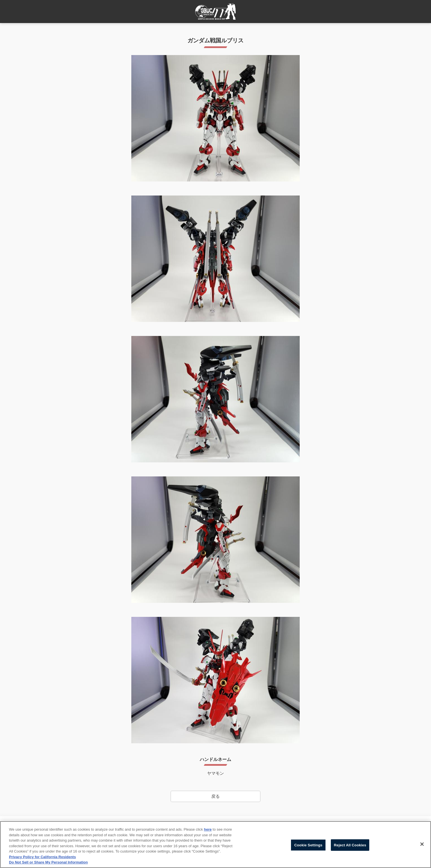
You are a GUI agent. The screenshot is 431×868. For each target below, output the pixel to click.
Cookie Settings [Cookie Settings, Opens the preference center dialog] (308, 845)
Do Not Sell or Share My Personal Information (48, 862)
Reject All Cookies (350, 845)
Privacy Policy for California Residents (42, 857)
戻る (215, 796)
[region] (215, 845)
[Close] (422, 844)
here (208, 829)
